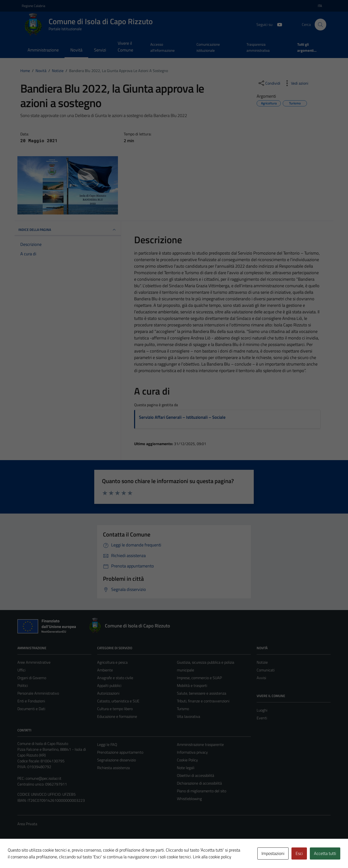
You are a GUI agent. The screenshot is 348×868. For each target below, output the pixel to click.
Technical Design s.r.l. (50, 854)
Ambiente (105, 670)
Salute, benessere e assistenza (202, 693)
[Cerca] (320, 24)
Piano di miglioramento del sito (202, 791)
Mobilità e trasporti (192, 685)
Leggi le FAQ (107, 744)
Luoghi (262, 710)
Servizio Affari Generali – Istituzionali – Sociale (182, 417)
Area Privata (27, 824)
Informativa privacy (192, 752)
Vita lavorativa (188, 716)
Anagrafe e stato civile (115, 678)
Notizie (262, 662)
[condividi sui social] (269, 83)
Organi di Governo (32, 678)
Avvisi (261, 678)
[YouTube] (278, 24)
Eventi (262, 718)
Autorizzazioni (108, 693)
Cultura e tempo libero (115, 709)
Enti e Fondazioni (31, 701)
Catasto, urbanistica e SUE (118, 701)
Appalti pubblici (109, 685)
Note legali (186, 768)
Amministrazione (43, 50)
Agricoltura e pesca (112, 662)
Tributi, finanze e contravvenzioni (203, 701)
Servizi (100, 50)
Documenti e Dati (31, 709)
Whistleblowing (189, 799)
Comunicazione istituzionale (208, 47)
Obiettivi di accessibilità (196, 775)
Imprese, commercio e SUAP (199, 678)
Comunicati (266, 670)
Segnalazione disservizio (116, 760)
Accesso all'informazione (163, 47)
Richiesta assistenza (113, 768)
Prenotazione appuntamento (120, 752)
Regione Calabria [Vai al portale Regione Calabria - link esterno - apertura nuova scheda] (33, 6)
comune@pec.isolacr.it (43, 778)
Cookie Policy (187, 760)
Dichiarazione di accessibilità (199, 783)
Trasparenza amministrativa (258, 47)
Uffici (21, 670)
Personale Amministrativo (38, 693)
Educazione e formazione (117, 716)
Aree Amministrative (34, 662)
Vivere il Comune (125, 47)
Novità (76, 50)
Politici (23, 685)
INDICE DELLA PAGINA (68, 230)
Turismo (183, 709)
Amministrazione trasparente (200, 744)
